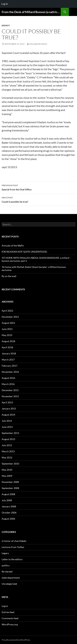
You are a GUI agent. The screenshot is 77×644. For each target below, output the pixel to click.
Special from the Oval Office (38, 187)
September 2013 (10, 433)
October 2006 (9, 513)
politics (6, 565)
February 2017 (10, 366)
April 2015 (7, 402)
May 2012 (7, 457)
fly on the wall (9, 276)
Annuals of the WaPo (13, 246)
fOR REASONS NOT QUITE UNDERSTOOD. (25, 252)
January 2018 (9, 353)
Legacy (6, 25)
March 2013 (8, 451)
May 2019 (7, 335)
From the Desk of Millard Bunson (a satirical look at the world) (31, 12)
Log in (5, 606)
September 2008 (10, 488)
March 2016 (8, 384)
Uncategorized (9, 584)
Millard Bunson (38, 44)
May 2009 (7, 476)
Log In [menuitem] (5, 4)
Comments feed (10, 618)
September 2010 (10, 464)
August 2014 (8, 415)
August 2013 (8, 439)
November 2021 (10, 317)
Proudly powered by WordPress (16, 640)
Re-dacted (7, 572)
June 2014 (7, 427)
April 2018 (7, 347)
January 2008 (9, 506)
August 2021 (8, 323)
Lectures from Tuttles (13, 547)
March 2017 (8, 360)
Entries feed (8, 612)
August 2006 (8, 519)
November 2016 (10, 372)
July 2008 (7, 500)
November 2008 (10, 482)
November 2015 (10, 396)
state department (11, 578)
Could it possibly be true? (38, 199)
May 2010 (7, 470)
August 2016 (8, 378)
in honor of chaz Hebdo (14, 541)
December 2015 (10, 390)
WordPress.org (10, 624)
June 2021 (7, 329)
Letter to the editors (12, 559)
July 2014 (7, 421)
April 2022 (7, 311)
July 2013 (7, 445)
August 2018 (8, 341)
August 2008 (8, 494)
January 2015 (9, 409)
